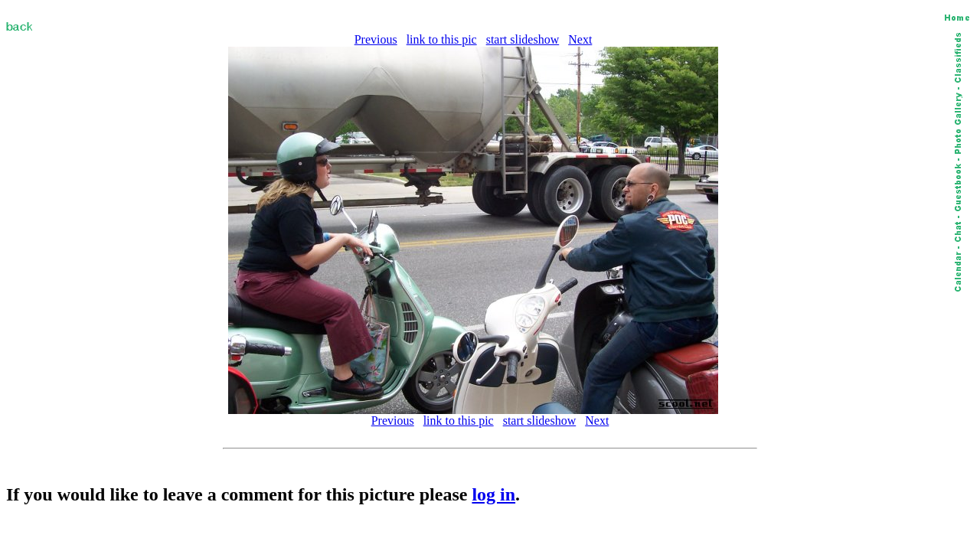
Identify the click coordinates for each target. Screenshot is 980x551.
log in (493, 494)
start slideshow (523, 39)
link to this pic (442, 39)
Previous (376, 39)
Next (580, 39)
